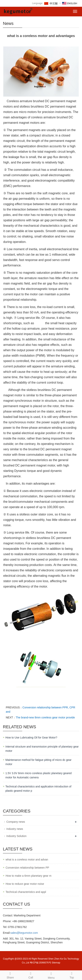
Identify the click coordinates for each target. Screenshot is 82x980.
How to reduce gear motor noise (25, 884)
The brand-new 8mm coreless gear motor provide (45, 717)
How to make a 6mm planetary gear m (28, 876)
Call (31, 975)
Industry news (15, 829)
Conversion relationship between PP (27, 868)
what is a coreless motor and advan (27, 860)
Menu (51, 975)
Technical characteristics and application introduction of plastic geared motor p (38, 789)
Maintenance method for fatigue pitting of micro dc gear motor (38, 762)
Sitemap (56, 963)
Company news (16, 822)
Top (72, 975)
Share (10, 975)
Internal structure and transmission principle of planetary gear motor (42, 749)
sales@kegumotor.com (24, 933)
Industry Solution (16, 836)
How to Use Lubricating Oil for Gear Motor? (31, 738)
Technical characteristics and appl (26, 892)
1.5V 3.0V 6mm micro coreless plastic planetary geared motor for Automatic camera (38, 775)
